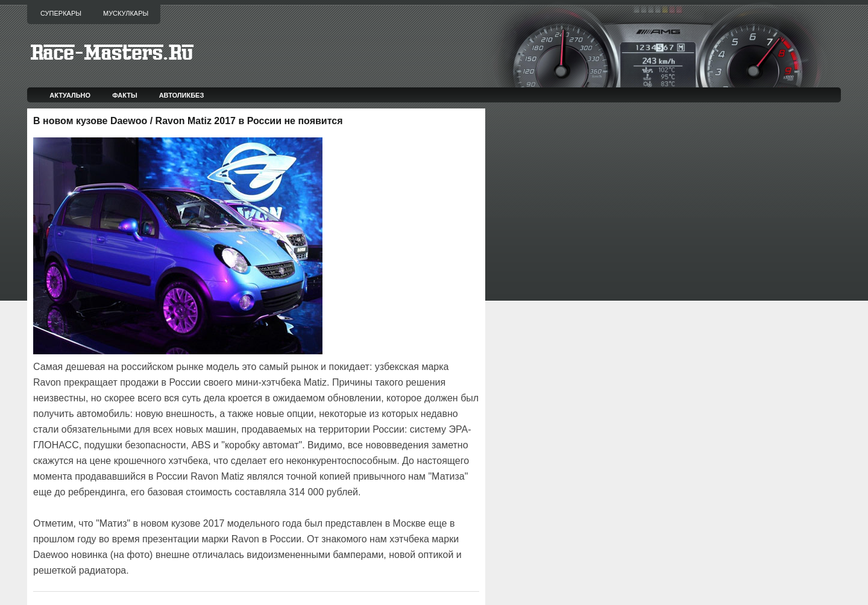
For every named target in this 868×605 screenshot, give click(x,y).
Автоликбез (182, 95)
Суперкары (61, 13)
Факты (125, 95)
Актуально (70, 95)
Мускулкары (126, 13)
